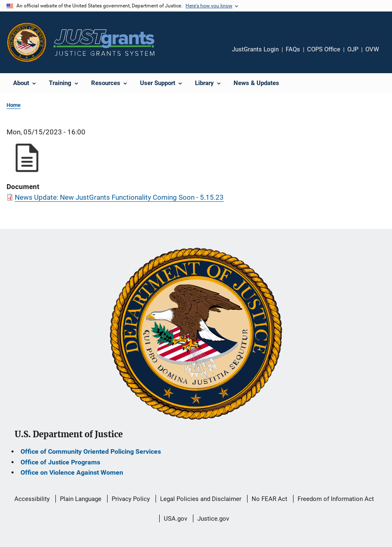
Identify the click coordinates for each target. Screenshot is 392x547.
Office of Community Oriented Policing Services (91, 451)
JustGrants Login (255, 49)
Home (14, 105)
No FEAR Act (269, 499)
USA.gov (175, 519)
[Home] (104, 43)
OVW (372, 49)
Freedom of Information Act (336, 499)
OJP (353, 49)
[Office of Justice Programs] (27, 42)
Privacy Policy (131, 499)
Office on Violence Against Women (72, 472)
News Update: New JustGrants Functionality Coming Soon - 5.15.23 (119, 197)
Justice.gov (213, 519)
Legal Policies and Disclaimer (201, 499)
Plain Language (81, 499)
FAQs (293, 49)
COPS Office (324, 49)
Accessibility (32, 499)
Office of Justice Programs (60, 462)
